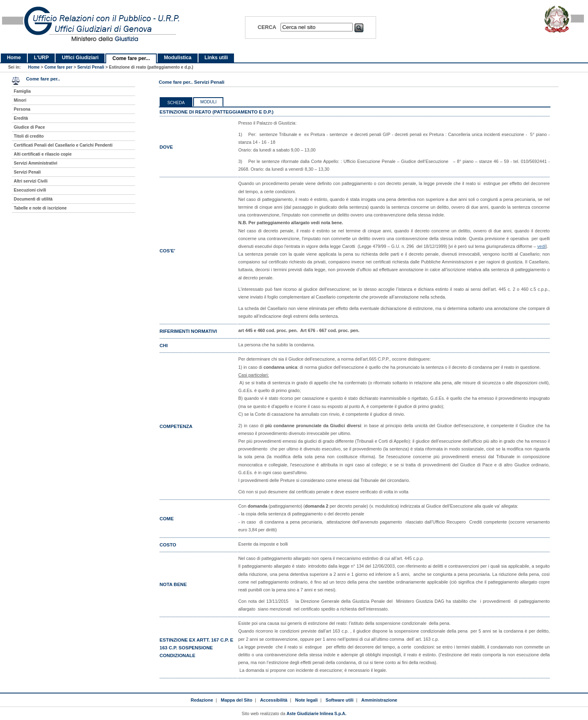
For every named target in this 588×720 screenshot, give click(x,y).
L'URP (41, 58)
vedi (541, 246)
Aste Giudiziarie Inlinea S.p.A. (316, 714)
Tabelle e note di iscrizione (40, 208)
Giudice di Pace (29, 127)
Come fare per (59, 67)
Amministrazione (379, 700)
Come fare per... (131, 58)
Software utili (340, 700)
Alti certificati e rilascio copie (43, 154)
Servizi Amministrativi (36, 163)
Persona (22, 109)
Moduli (208, 102)
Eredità (21, 118)
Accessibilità (274, 700)
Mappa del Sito (237, 700)
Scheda (176, 103)
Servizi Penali (91, 67)
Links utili (216, 58)
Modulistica (177, 58)
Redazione (202, 700)
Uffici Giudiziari (80, 58)
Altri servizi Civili (31, 181)
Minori (20, 100)
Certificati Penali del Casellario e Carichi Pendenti (63, 145)
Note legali (306, 700)
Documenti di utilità (33, 199)
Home (14, 58)
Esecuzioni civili (30, 190)
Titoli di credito (29, 136)
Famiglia (22, 91)
